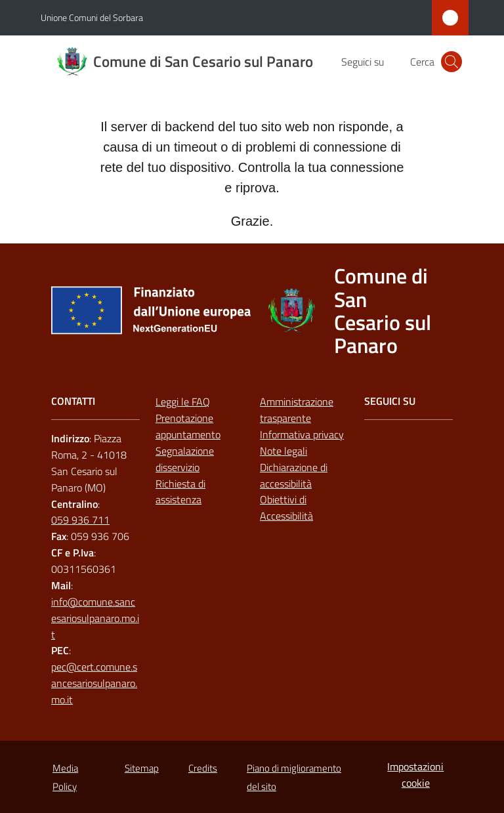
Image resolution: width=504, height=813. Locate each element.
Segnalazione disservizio (185, 459)
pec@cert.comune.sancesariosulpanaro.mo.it (94, 683)
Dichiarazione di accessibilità (294, 475)
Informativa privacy (302, 434)
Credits (203, 768)
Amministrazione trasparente (297, 410)
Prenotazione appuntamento (188, 426)
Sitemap (142, 768)
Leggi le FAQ (183, 402)
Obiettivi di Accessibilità (286, 508)
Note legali (283, 451)
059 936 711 (80, 520)
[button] (451, 62)
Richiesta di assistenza (180, 492)
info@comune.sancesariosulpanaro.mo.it (95, 618)
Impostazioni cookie (415, 775)
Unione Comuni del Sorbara (92, 17)
